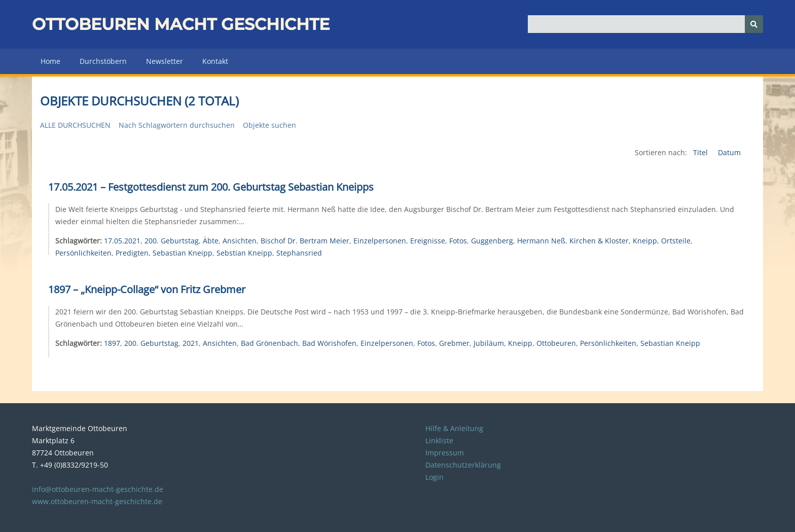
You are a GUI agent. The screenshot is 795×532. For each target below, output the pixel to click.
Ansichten (240, 241)
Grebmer (454, 343)
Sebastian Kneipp (183, 253)
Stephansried (299, 253)
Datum (729, 152)
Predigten (132, 253)
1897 (112, 343)
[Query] (646, 24)
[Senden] (754, 24)
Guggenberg (492, 241)
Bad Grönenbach (269, 343)
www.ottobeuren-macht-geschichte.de (97, 501)
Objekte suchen (269, 125)
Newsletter (165, 61)
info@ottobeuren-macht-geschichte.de (98, 489)
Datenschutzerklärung (463, 465)
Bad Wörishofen (329, 343)
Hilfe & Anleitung (454, 428)
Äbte (211, 241)
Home (50, 61)
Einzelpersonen (380, 241)
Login (435, 477)
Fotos (458, 241)
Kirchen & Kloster (599, 241)
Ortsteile (676, 241)
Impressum (445, 453)
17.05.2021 (122, 241)
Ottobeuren (556, 343)
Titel (701, 152)
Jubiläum (489, 343)
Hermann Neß (541, 241)
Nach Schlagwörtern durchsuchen (177, 125)
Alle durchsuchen (75, 125)
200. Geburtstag (172, 241)
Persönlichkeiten (83, 253)
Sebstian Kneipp (244, 253)
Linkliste (439, 440)
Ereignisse (428, 241)
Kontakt (215, 61)
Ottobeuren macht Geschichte (181, 24)
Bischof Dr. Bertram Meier (305, 241)
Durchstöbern (103, 61)
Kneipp (645, 241)
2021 (191, 343)
